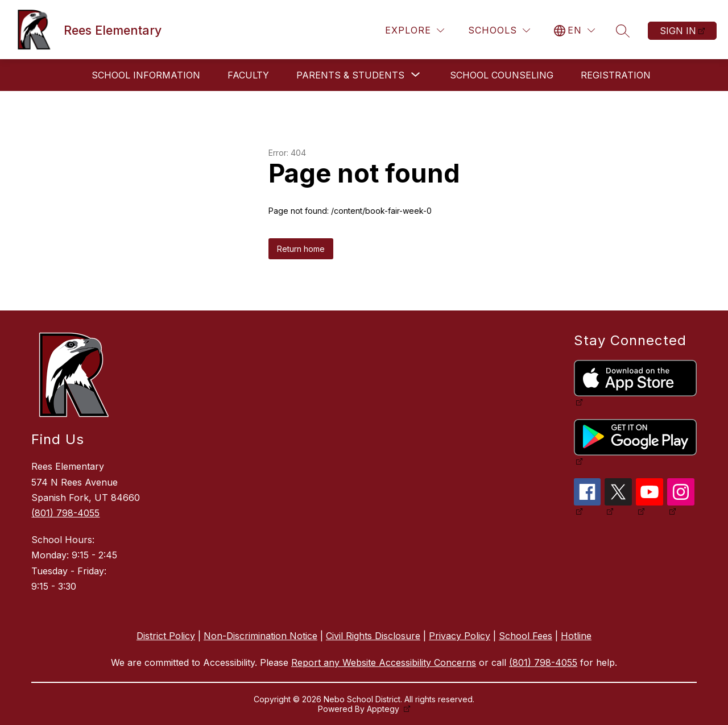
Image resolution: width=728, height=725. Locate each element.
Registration (616, 75)
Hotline (576, 636)
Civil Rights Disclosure (373, 636)
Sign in (678, 31)
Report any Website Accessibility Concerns (384, 662)
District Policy (166, 636)
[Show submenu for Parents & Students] (350, 75)
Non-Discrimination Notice (260, 636)
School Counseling (502, 75)
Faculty (248, 75)
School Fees (526, 636)
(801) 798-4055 (65, 513)
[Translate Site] (574, 30)
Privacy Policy (460, 636)
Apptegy (384, 709)
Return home (301, 249)
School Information (146, 75)
